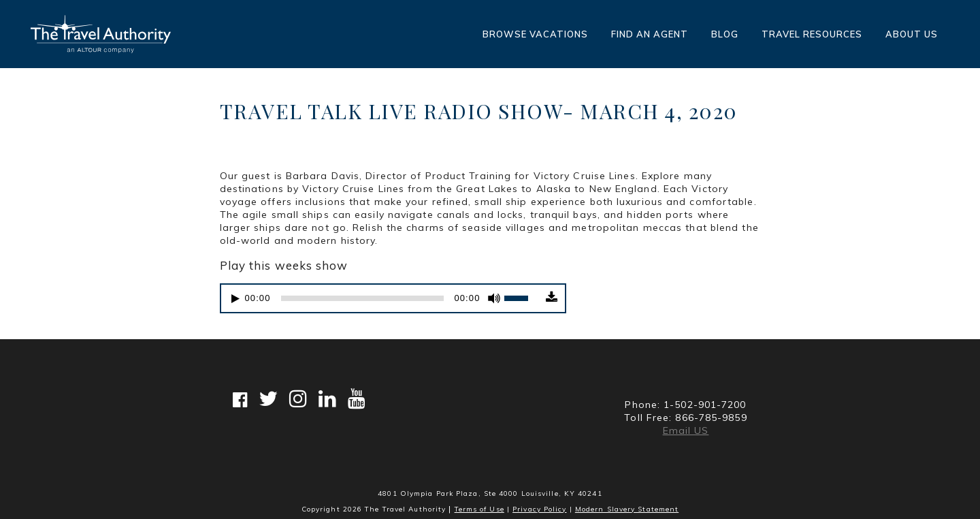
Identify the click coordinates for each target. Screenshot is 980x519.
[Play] (235, 299)
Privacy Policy (539, 509)
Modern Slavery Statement (627, 509)
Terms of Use (479, 509)
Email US (686, 430)
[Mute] (494, 298)
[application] (382, 298)
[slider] (363, 298)
